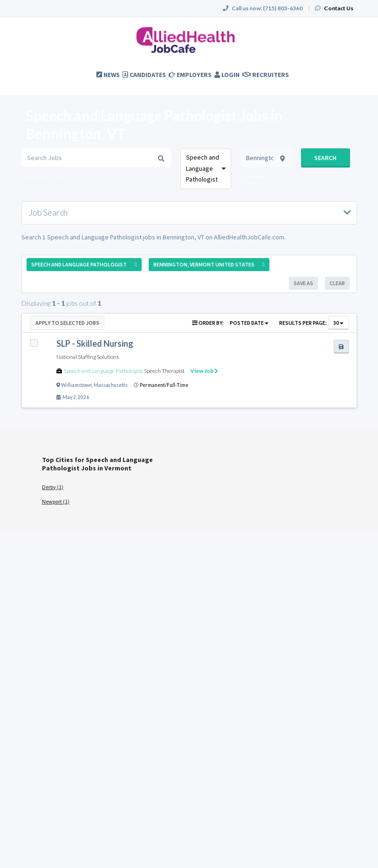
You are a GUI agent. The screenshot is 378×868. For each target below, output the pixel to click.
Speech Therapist (164, 371)
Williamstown (76, 385)
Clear (337, 283)
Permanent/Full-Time (164, 385)
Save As (303, 283)
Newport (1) (56, 501)
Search (325, 158)
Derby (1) (53, 487)
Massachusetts (111, 385)
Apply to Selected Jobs (67, 323)
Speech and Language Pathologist (103, 371)
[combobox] (206, 168)
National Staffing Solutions (88, 357)
